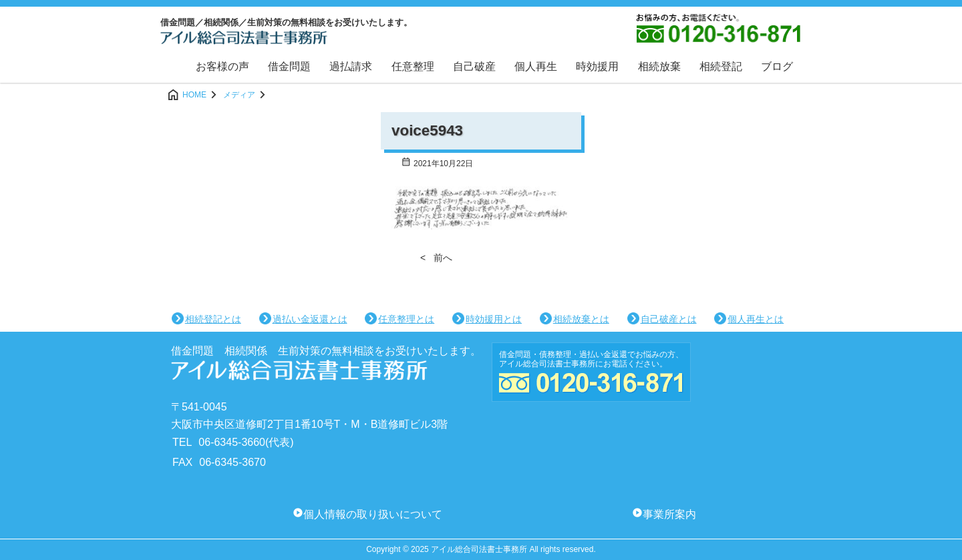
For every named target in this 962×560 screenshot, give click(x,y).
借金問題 (289, 66)
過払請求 (351, 66)
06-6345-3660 (232, 442)
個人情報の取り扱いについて (373, 514)
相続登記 (721, 66)
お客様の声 (222, 66)
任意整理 (413, 66)
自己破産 (474, 66)
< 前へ (436, 258)
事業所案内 (669, 514)
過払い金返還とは (310, 319)
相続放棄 (659, 66)
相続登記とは (213, 319)
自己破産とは (669, 319)
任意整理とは (406, 319)
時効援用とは (494, 319)
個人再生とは (756, 319)
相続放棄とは (581, 319)
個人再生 (536, 66)
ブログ (777, 66)
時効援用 (597, 66)
